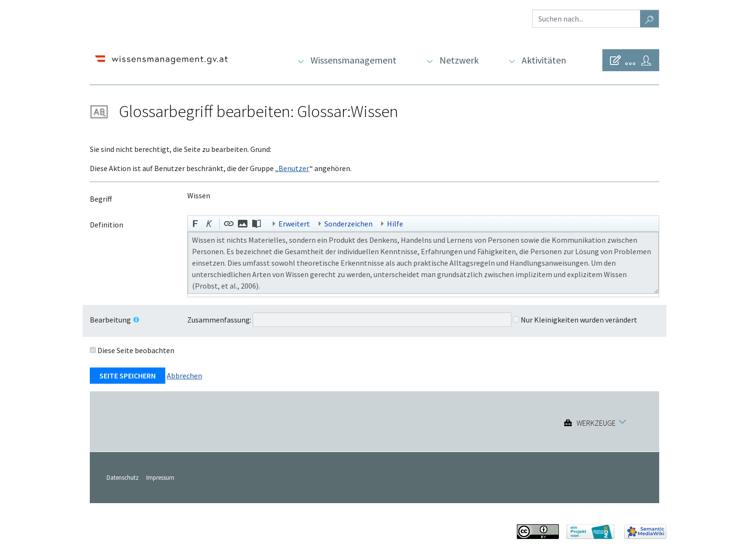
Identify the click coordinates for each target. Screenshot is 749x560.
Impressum (160, 477)
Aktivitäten (544, 60)
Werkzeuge (596, 423)
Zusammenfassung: (219, 320)
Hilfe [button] (395, 224)
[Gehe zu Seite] (650, 19)
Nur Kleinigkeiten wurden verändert (579, 320)
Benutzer (294, 168)
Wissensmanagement (353, 60)
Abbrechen (184, 376)
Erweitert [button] (294, 224)
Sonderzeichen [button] (348, 224)
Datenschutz (123, 477)
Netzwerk (459, 60)
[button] (196, 224)
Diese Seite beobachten (136, 350)
